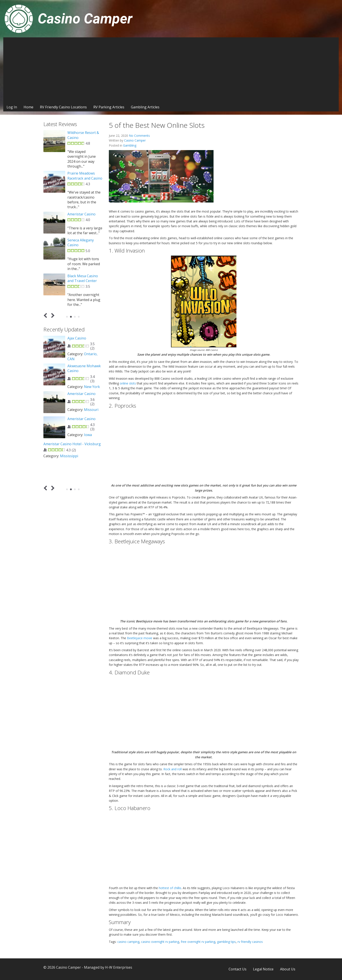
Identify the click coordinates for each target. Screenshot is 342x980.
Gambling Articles (145, 107)
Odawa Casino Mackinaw (79, 207)
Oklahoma (92, 449)
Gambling (130, 145)
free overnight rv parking (198, 942)
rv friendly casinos (250, 942)
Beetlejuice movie (140, 638)
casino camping (128, 942)
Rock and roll (173, 769)
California (92, 472)
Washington (77, 364)
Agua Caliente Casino (85, 456)
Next (52, 316)
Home (28, 107)
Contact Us (238, 969)
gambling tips (226, 942)
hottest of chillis (170, 888)
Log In (12, 107)
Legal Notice (263, 969)
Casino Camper (135, 140)
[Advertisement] (171, 70)
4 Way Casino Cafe (82, 403)
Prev (46, 316)
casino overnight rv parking (160, 942)
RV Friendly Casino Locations (63, 107)
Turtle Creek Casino (84, 276)
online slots (128, 383)
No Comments (139, 136)
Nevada (90, 419)
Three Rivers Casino (84, 168)
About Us (288, 969)
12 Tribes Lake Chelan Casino (80, 341)
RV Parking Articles (109, 107)
